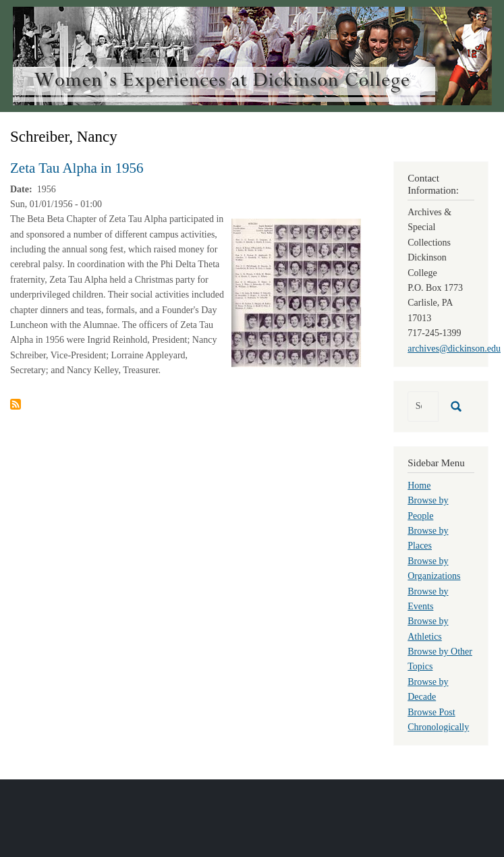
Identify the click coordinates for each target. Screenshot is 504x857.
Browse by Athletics (428, 629)
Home (419, 486)
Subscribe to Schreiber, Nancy (16, 404)
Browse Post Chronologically (438, 720)
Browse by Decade (428, 689)
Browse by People (428, 508)
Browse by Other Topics (440, 659)
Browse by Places (428, 538)
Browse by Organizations (434, 569)
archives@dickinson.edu (454, 349)
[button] (296, 293)
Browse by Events (428, 599)
